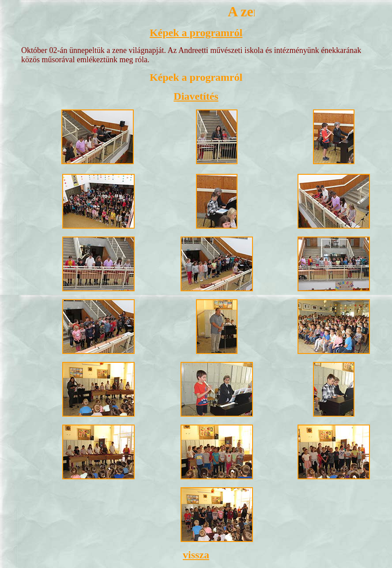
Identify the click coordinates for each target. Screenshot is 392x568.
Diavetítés (196, 96)
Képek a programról (196, 33)
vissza (196, 555)
